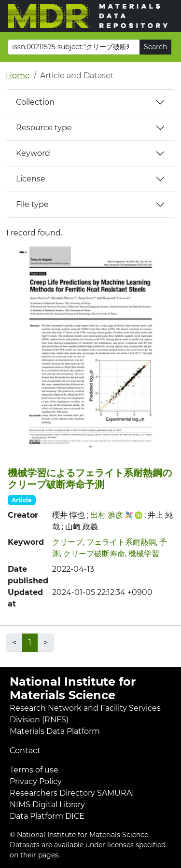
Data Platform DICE (47, 816)
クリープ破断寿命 (94, 554)
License (31, 179)
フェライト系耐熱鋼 (121, 542)
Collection (35, 102)
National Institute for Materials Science (73, 689)
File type (32, 204)
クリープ (68, 542)
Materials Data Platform (55, 731)
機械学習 (144, 554)
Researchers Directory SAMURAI (72, 793)
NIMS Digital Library (47, 805)
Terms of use (34, 770)
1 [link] (30, 642)
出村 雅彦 (107, 515)
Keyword (33, 153)
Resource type (44, 128)
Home (18, 76)
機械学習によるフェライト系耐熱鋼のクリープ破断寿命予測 (90, 479)
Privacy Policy (36, 781)
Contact (25, 751)
